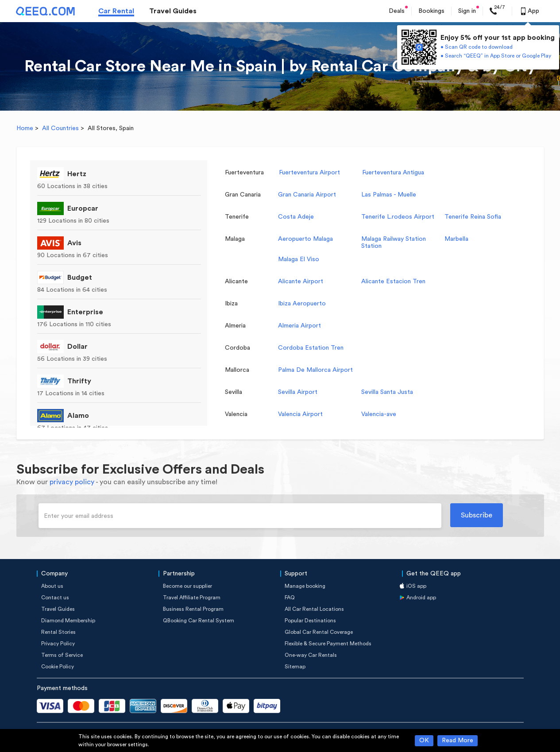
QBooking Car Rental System (199, 621)
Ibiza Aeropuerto (302, 304)
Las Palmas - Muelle (389, 195)
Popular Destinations (310, 621)
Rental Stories (58, 632)
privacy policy (72, 482)
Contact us (55, 598)
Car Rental (116, 11)
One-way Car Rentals (311, 655)
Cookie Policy (58, 667)
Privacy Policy (58, 644)
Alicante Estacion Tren (393, 282)
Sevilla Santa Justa (387, 392)
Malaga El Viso (299, 259)
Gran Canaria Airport (307, 195)
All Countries (60, 128)
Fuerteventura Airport (309, 173)
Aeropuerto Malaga (305, 239)
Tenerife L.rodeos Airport (398, 217)
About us (52, 586)
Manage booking (305, 586)
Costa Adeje (296, 217)
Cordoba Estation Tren (311, 348)
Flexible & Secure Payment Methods (328, 644)
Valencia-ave (379, 414)
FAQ (290, 598)
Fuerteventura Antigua (393, 173)
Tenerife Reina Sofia (473, 217)
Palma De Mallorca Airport (315, 370)
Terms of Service (62, 655)
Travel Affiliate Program (192, 598)
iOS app (416, 586)
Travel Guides (173, 11)
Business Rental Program (193, 609)
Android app (421, 598)
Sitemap (295, 667)
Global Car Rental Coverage (319, 632)
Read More (458, 740)
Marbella (456, 239)
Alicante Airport (301, 282)
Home (25, 128)
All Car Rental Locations (314, 609)
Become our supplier (187, 586)
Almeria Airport (299, 326)
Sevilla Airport (298, 392)
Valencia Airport (300, 414)
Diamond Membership (68, 621)
